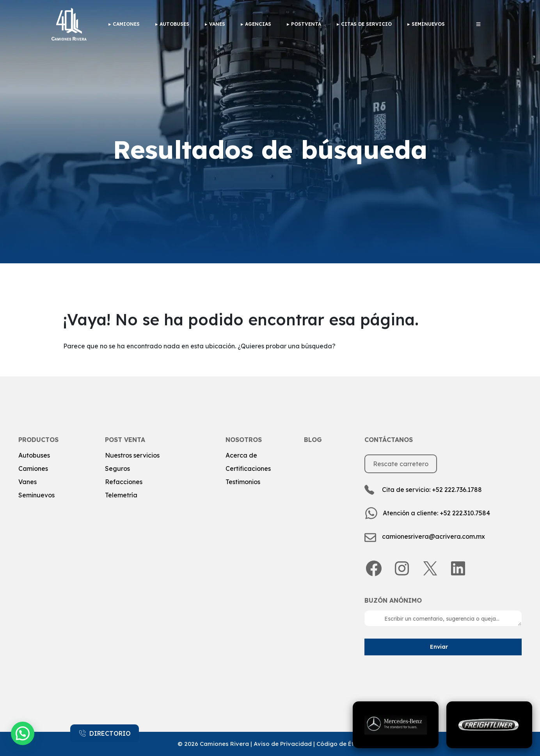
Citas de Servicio (366, 24)
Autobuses (174, 24)
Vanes (217, 24)
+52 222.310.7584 (465, 513)
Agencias (258, 24)
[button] (23, 733)
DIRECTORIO (105, 733)
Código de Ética (340, 744)
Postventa (306, 24)
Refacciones (124, 482)
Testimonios (243, 482)
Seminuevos (428, 24)
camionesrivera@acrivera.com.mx (433, 536)
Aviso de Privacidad (283, 744)
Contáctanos (389, 440)
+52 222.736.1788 (457, 490)
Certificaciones (248, 469)
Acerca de (241, 455)
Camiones (33, 469)
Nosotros (244, 440)
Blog (313, 440)
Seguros (117, 469)
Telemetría (121, 495)
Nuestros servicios (132, 455)
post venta (125, 440)
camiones (126, 24)
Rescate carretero (401, 464)
